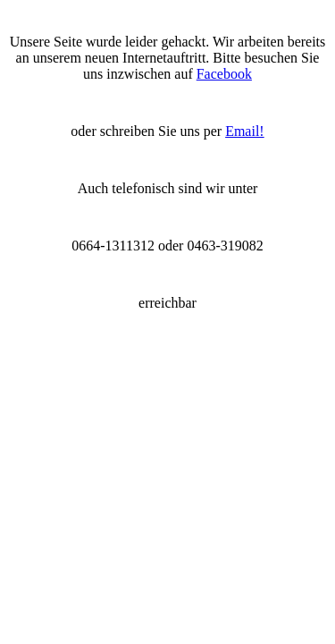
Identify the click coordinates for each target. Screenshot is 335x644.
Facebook (224, 74)
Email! (245, 131)
